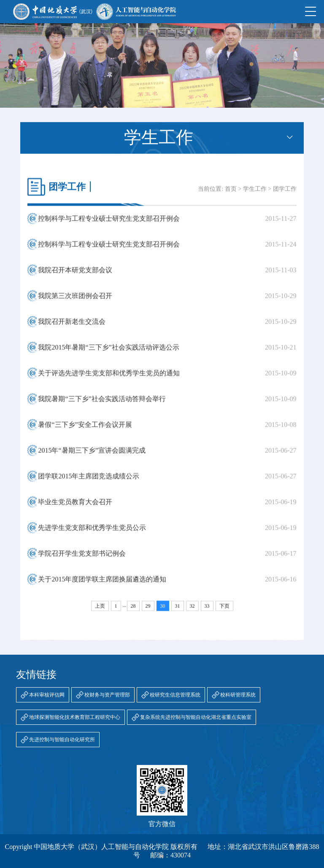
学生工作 (255, 195)
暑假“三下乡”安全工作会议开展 (85, 430)
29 (148, 612)
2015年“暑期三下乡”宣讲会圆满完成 (92, 456)
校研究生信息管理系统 (175, 695)
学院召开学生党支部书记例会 (82, 559)
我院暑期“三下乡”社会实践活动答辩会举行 (102, 404)
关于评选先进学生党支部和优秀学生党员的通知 (109, 379)
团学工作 (285, 195)
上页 (100, 612)
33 (207, 612)
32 (192, 612)
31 (178, 612)
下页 (224, 612)
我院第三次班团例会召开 (75, 301)
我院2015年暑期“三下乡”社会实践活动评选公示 (108, 353)
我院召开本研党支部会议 (75, 276)
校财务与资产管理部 (107, 695)
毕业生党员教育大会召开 (75, 507)
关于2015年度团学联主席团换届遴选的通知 (102, 585)
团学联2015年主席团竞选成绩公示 (89, 482)
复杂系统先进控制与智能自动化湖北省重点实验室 (196, 717)
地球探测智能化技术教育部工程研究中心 (75, 717)
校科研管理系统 (238, 695)
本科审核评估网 (47, 695)
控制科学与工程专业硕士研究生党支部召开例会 (109, 224)
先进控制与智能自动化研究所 (62, 740)
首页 (231, 195)
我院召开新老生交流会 (72, 327)
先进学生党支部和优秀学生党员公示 (92, 533)
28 (133, 612)
